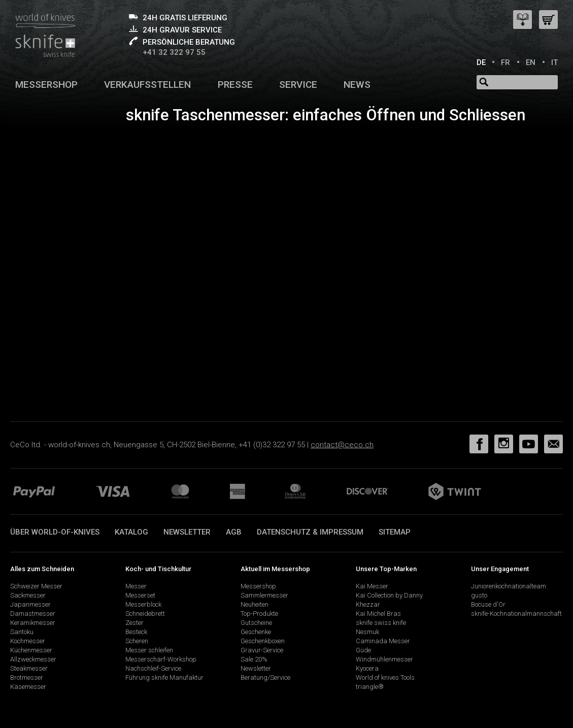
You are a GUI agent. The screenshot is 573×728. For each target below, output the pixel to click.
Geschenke (256, 632)
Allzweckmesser (33, 659)
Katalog (131, 532)
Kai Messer (372, 586)
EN (531, 62)
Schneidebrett (145, 614)
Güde (363, 650)
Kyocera (367, 668)
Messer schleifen (149, 650)
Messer (136, 586)
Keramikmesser (33, 623)
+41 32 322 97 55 (174, 52)
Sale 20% (254, 659)
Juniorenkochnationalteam (509, 586)
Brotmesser (27, 677)
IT (554, 62)
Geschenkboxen (263, 641)
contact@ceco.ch (342, 445)
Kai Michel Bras (378, 614)
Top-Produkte (259, 614)
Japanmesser (30, 604)
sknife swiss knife (381, 623)
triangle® (370, 687)
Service (298, 85)
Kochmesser (28, 641)
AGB (234, 532)
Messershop (46, 85)
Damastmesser (33, 614)
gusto (479, 595)
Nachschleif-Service (153, 668)
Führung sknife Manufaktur (164, 677)
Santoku (22, 632)
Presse (235, 85)
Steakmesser (29, 668)
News (357, 85)
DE (481, 62)
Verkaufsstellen (147, 85)
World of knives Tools (385, 677)
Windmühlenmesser (384, 659)
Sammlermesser (264, 595)
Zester (134, 623)
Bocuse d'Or (488, 604)
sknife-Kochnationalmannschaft (516, 614)
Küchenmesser (31, 650)
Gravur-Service (262, 650)
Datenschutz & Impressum (310, 532)
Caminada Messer (383, 641)
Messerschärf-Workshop (161, 659)
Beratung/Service (265, 677)
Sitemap (395, 532)
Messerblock (143, 604)
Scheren (137, 641)
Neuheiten (255, 604)
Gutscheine (256, 623)
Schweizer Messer (36, 586)
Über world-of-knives (55, 532)
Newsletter (187, 532)
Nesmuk (367, 632)
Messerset (140, 595)
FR (505, 62)
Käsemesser (28, 687)
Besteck (136, 632)
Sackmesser (28, 595)
